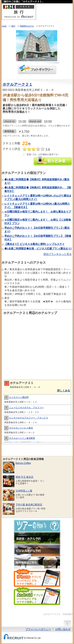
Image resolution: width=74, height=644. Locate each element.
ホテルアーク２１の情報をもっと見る (53, 162)
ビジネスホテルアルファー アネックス (29, 418)
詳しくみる (64, 391)
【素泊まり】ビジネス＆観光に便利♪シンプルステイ (34, 244)
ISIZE (4, 26)
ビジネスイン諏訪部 (19, 397)
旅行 (13, 26)
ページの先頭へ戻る (67, 623)
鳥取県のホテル (27, 26)
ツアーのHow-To (37, 526)
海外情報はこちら (37, 563)
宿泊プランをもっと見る (58, 254)
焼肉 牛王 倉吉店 (25, 477)
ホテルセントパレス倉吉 (21, 428)
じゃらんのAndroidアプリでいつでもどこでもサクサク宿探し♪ (37, 596)
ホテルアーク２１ (18, 84)
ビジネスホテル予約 (37, 550)
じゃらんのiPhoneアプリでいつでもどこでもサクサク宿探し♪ (37, 578)
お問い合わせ (63, 629)
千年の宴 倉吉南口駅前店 (29, 505)
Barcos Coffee (23, 463)
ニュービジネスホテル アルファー (26, 407)
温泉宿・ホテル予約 (37, 538)
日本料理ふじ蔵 (24, 491)
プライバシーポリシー (38, 629)
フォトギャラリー (37, 69)
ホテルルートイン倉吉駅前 (22, 438)
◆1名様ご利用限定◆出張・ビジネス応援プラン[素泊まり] (38, 249)
